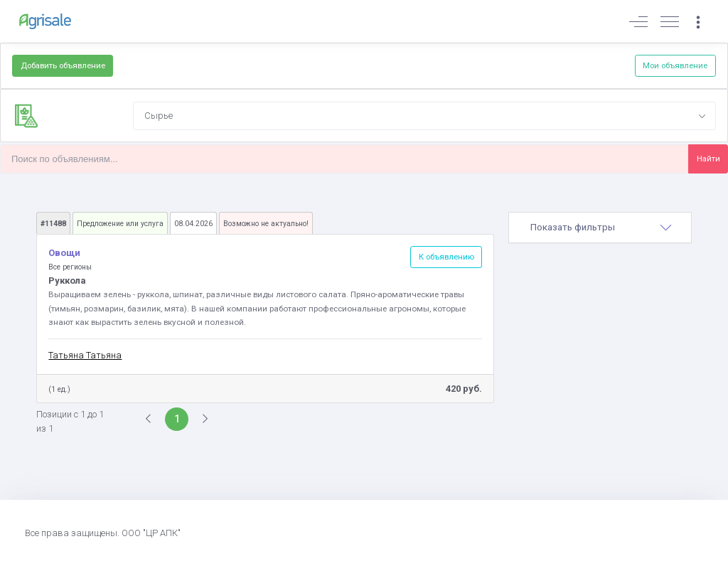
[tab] (600, 228)
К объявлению (446, 257)
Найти (708, 159)
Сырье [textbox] (159, 116)
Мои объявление (675, 65)
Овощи (64, 253)
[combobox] (424, 116)
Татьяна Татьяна (85, 355)
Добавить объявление (63, 65)
